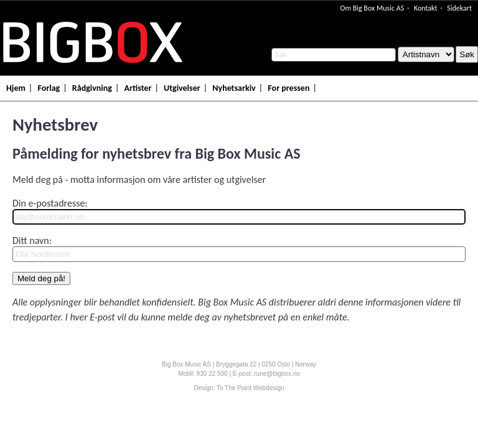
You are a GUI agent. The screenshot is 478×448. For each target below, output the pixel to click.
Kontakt (426, 8)
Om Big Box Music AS (372, 8)
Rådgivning (92, 88)
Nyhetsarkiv (234, 88)
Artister (138, 88)
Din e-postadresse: (50, 203)
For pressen (288, 88)
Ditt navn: (32, 240)
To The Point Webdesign (251, 388)
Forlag (49, 88)
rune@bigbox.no (277, 374)
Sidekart (459, 8)
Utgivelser (182, 88)
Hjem (16, 88)
